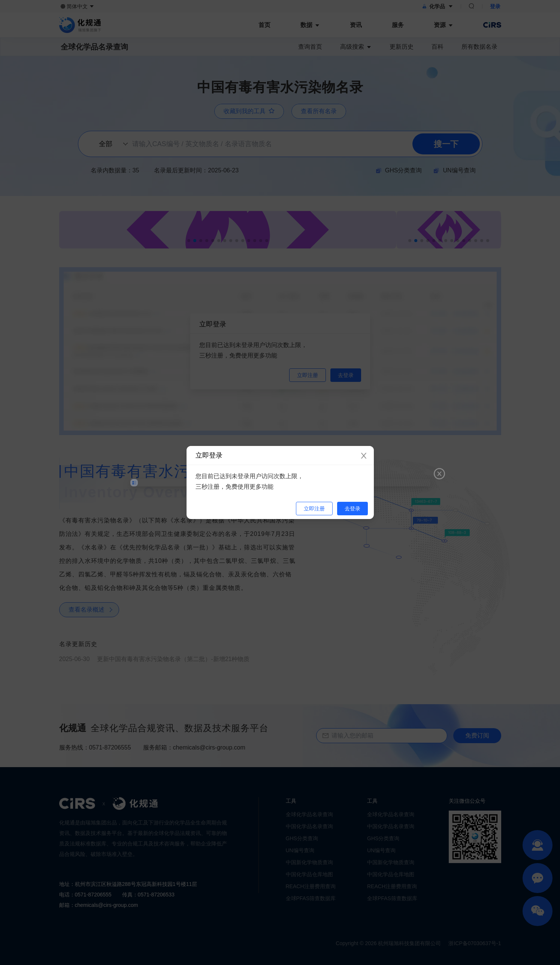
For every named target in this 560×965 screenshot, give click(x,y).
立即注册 (314, 509)
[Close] (364, 456)
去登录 (352, 509)
